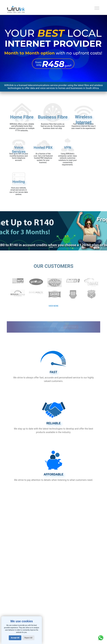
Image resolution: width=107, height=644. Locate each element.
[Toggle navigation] (97, 8)
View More (53, 306)
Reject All (28, 638)
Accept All (15, 638)
